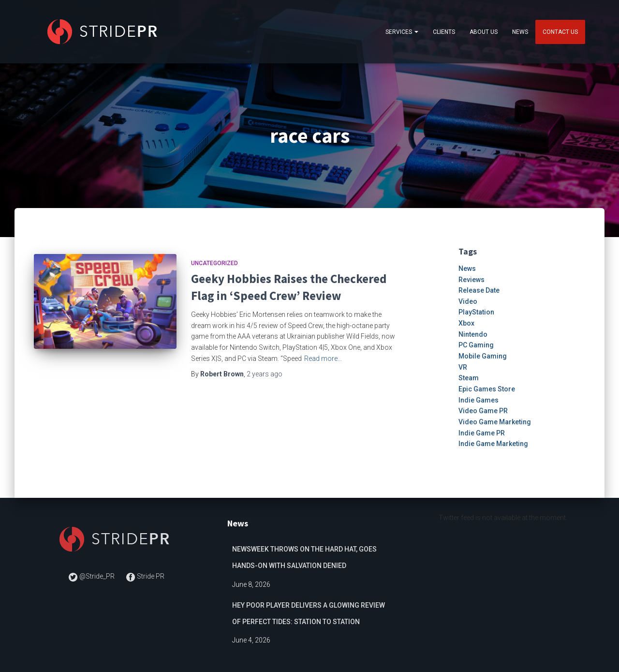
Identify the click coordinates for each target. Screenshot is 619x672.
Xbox (466, 323)
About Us (484, 32)
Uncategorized (214, 263)
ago (265, 374)
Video (468, 301)
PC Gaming (476, 345)
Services (402, 32)
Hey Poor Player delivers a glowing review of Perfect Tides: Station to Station (309, 613)
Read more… (323, 358)
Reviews (472, 280)
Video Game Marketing (495, 422)
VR (463, 367)
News (520, 32)
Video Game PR (483, 411)
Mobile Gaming (483, 356)
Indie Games (479, 400)
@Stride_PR (92, 576)
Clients (444, 32)
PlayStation (476, 312)
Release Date (479, 290)
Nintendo (473, 334)
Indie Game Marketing (493, 444)
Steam (469, 378)
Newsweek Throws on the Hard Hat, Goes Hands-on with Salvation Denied (304, 557)
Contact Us (560, 32)
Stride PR (145, 576)
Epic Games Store (487, 389)
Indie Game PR (482, 433)
